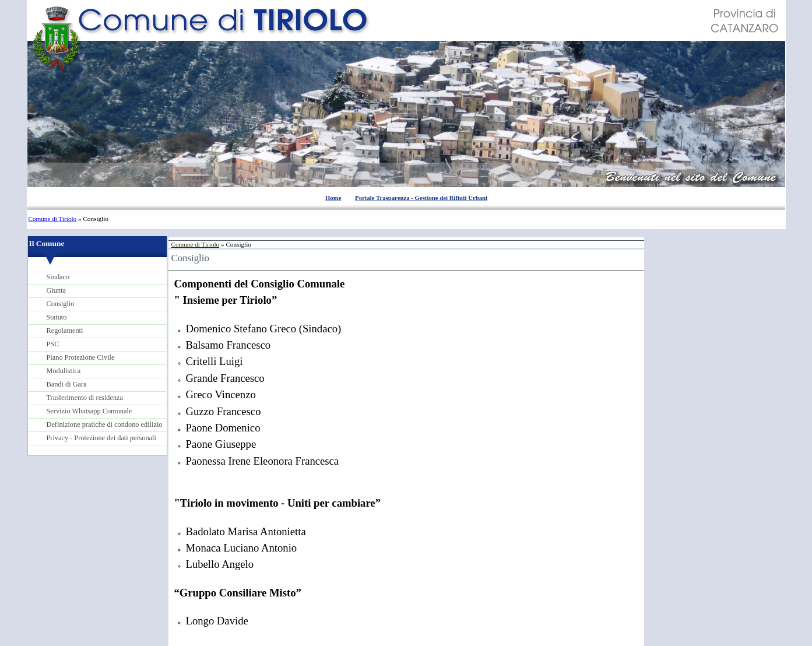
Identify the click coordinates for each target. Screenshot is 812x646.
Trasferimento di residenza (85, 398)
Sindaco (58, 277)
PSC (53, 344)
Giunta (57, 290)
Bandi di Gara (67, 384)
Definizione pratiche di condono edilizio (105, 424)
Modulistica (64, 371)
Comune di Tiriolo (53, 219)
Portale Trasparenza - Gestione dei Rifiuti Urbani (421, 198)
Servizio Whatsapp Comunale (89, 411)
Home (333, 198)
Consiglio (61, 304)
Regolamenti (65, 331)
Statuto (57, 317)
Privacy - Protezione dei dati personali (101, 438)
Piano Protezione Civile (81, 357)
